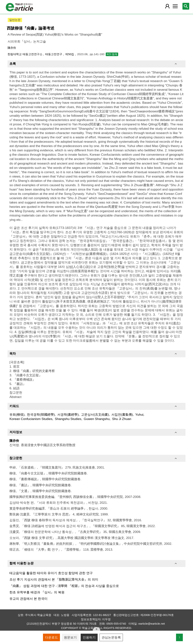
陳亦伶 (12, 48)
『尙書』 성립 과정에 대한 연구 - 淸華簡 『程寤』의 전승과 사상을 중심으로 (64, 586)
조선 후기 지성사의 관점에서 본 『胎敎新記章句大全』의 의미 (54, 579)
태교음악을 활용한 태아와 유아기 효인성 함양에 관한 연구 (51, 573)
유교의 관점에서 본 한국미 (28, 599)
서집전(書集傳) (122, 415)
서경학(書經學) (68, 415)
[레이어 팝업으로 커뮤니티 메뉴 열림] (175, 6)
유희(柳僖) (17, 415)
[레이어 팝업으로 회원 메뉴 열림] (167, 6)
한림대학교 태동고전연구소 (25, 54)
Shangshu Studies (68, 419)
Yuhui (139, 415)
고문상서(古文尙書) (95, 415)
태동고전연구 (54, 54)
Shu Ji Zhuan (122, 419)
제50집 (70, 54)
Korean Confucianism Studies (31, 419)
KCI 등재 (112, 54)
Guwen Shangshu (97, 419)
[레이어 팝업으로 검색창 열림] (186, 6)
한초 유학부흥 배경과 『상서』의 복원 (37, 592)
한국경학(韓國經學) (41, 415)
